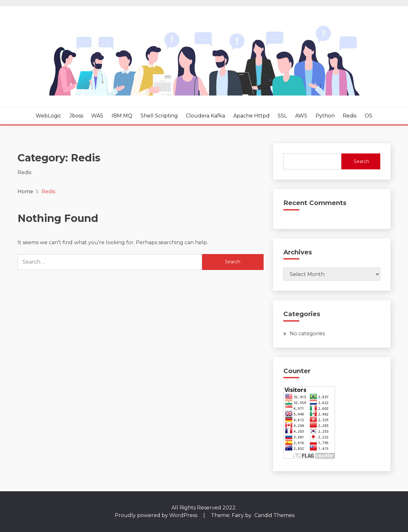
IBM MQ (122, 116)
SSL (282, 116)
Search (361, 161)
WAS (97, 116)
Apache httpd (251, 116)
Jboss (76, 116)
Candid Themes (274, 515)
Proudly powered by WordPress (157, 515)
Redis (350, 116)
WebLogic (48, 116)
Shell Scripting (159, 116)
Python (325, 116)
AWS (301, 116)
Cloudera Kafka (205, 116)
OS (368, 116)
